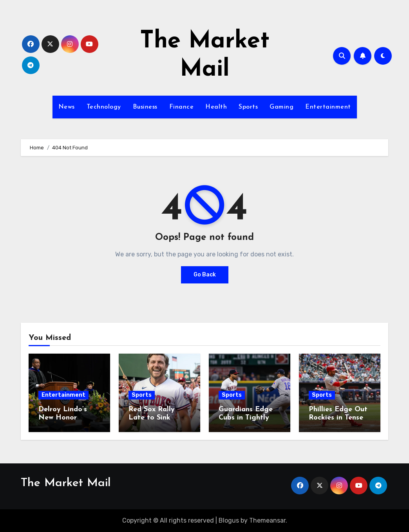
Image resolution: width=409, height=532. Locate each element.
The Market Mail (66, 483)
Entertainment (328, 107)
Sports (248, 107)
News (67, 107)
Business (145, 107)
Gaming (281, 107)
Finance (182, 107)
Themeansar (267, 520)
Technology (104, 107)
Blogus (229, 520)
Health (216, 107)
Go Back (205, 275)
